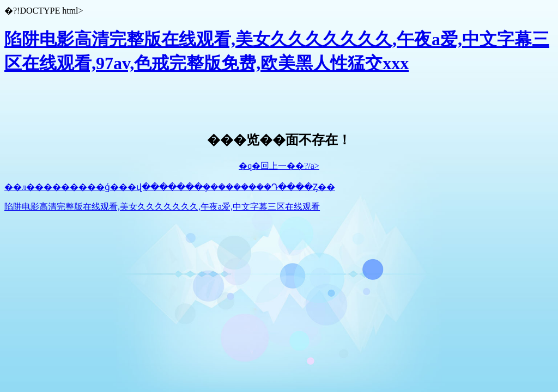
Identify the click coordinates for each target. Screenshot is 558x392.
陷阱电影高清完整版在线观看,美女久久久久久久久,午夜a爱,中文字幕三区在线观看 (162, 207)
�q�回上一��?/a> (279, 166)
